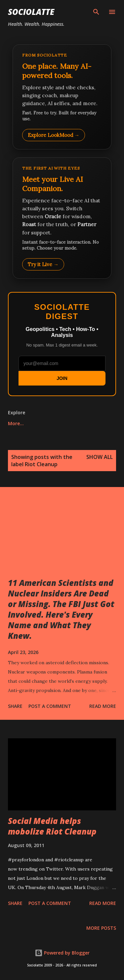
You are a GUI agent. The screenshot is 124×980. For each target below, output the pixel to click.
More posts (101, 928)
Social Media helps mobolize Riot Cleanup (52, 826)
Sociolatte (31, 12)
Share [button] (15, 706)
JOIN (62, 378)
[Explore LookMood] (62, 97)
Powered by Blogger (62, 953)
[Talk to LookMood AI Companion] (62, 218)
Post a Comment (50, 706)
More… (16, 423)
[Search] (96, 12)
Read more (103, 706)
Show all (100, 457)
